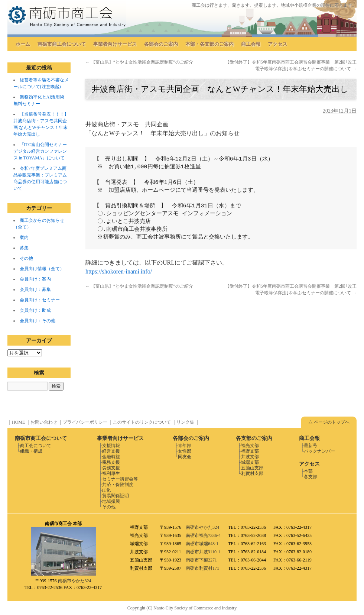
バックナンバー (319, 451)
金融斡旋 (111, 457)
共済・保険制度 (118, 485)
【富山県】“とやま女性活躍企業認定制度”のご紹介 (139, 62)
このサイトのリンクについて (142, 422)
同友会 (185, 457)
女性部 (185, 451)
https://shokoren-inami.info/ (119, 271)
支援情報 (111, 446)
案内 (24, 237)
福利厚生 (111, 473)
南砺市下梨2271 (201, 560)
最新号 (311, 446)
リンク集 (185, 422)
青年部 (185, 446)
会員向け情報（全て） (42, 269)
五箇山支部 (252, 468)
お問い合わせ (44, 422)
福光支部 (250, 446)
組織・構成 (31, 451)
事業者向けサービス (115, 44)
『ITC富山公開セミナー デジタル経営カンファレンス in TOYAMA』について (40, 151)
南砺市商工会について (62, 44)
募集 (24, 248)
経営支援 (111, 451)
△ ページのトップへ (329, 422)
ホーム (23, 44)
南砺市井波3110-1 (203, 552)
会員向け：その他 (38, 321)
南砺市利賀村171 (202, 568)
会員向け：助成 (35, 310)
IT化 (106, 490)
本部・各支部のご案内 (209, 44)
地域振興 (111, 501)
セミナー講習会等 (120, 479)
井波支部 (250, 457)
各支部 (311, 477)
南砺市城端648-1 (202, 544)
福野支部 (250, 451)
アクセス (277, 44)
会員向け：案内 (35, 279)
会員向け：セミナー (40, 300)
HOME (18, 422)
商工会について (36, 446)
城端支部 (250, 462)
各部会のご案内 (161, 44)
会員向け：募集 (35, 289)
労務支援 (111, 468)
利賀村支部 (252, 473)
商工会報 (251, 44)
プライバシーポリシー (85, 422)
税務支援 (111, 462)
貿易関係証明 (116, 496)
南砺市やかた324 (75, 581)
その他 (26, 258)
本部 (308, 471)
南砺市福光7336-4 (203, 535)
